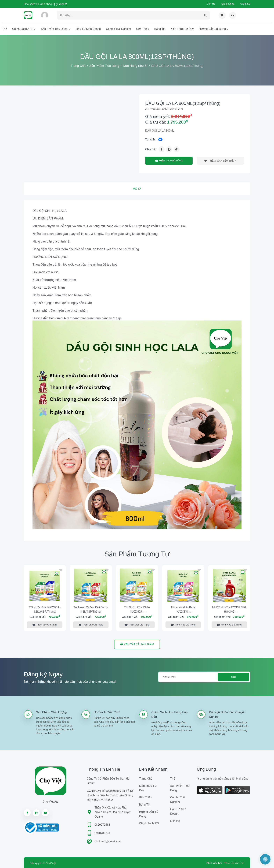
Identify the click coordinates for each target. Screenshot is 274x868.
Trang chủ (78, 66)
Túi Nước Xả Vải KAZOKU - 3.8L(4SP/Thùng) (91, 610)
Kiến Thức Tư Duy (182, 29)
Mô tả (137, 189)
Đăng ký (245, 4)
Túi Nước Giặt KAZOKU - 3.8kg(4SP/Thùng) (45, 610)
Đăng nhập (228, 4)
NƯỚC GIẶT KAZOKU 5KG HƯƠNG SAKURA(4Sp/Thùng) (229, 610)
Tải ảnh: (150, 139)
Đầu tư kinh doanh (88, 29)
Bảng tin (160, 29)
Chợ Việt (51, 863)
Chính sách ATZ (22, 29)
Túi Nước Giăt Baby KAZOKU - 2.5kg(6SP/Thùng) (183, 610)
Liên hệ (211, 4)
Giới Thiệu (143, 29)
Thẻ (5, 29)
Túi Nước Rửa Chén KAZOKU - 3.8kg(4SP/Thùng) (137, 610)
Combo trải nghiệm (118, 29)
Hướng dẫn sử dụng (212, 29)
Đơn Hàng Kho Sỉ (135, 66)
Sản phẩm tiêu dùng (54, 29)
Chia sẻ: (151, 149)
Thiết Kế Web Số (234, 863)
